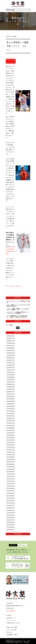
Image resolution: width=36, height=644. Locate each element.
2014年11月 (11, 394)
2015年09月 (11, 375)
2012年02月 (11, 474)
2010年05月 (11, 525)
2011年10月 (11, 484)
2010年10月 (11, 513)
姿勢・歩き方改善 (12, 627)
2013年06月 (11, 435)
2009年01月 (11, 530)
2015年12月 (11, 370)
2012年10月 (11, 455)
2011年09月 (11, 486)
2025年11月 (11, 341)
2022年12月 (11, 360)
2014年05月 (11, 409)
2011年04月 (11, 498)
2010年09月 (11, 515)
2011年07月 (11, 491)
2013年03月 (11, 443)
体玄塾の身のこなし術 (13, 623)
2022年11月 (11, 363)
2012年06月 (11, 464)
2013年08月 (11, 430)
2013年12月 (11, 421)
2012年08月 (11, 459)
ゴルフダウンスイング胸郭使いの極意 (18, 302)
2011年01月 (11, 505)
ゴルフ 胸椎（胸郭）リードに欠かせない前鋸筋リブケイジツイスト (18, 309)
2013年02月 (11, 445)
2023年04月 (11, 353)
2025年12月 (11, 338)
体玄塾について (11, 618)
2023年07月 (11, 346)
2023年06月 (11, 348)
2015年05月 (11, 380)
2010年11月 (11, 510)
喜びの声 (10, 632)
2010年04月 (11, 527)
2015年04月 (11, 382)
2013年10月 (11, 426)
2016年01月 (11, 367)
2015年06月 (11, 377)
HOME (9, 615)
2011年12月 (11, 479)
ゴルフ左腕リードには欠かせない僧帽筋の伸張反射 (18, 305)
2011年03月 (11, 501)
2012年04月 (11, 469)
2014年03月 (11, 413)
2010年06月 (11, 522)
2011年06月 (11, 493)
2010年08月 (11, 518)
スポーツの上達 (11, 630)
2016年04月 (11, 365)
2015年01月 (11, 389)
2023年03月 (11, 355)
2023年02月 (11, 358)
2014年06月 (11, 406)
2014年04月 (11, 411)
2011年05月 (11, 496)
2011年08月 (11, 488)
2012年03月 (11, 472)
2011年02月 (11, 503)
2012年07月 (11, 462)
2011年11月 (11, 481)
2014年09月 (11, 399)
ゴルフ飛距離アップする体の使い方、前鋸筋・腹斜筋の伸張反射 (18, 316)
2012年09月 (11, 457)
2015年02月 (11, 387)
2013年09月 (11, 428)
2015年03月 (11, 384)
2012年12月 (11, 450)
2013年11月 (11, 423)
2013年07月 (11, 433)
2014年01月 (11, 418)
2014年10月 (11, 396)
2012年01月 (11, 476)
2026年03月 (11, 336)
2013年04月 (11, 440)
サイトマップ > (10, 640)
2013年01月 (11, 447)
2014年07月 (11, 404)
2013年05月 (11, 438)
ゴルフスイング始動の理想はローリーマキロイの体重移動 (18, 313)
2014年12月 (11, 392)
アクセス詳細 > (10, 611)
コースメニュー (11, 620)
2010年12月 (11, 508)
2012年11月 (11, 452)
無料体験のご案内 (12, 635)
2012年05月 (11, 467)
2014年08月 (11, 401)
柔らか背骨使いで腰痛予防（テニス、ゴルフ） (18, 46)
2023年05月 (11, 351)
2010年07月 (11, 520)
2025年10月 (11, 343)
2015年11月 (11, 372)
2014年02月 (11, 416)
